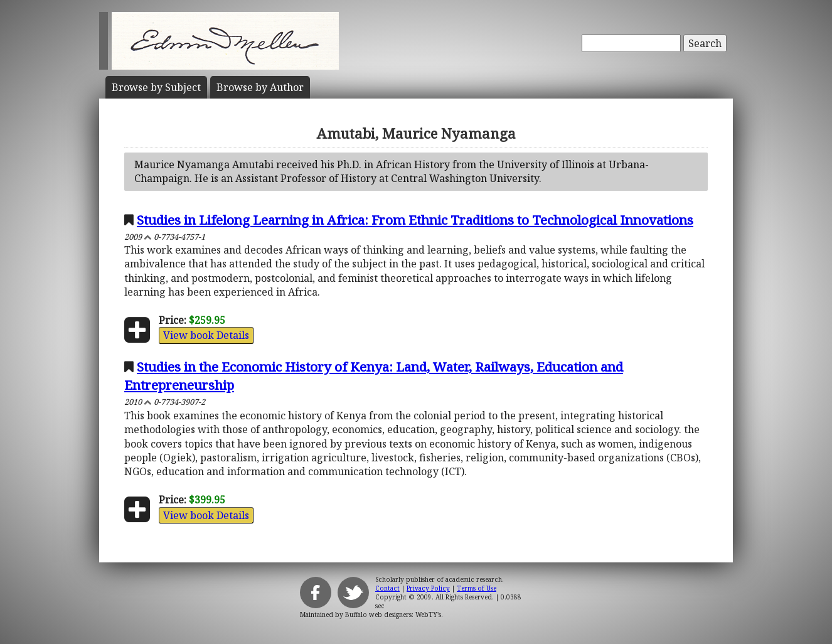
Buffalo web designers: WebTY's (393, 614)
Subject (156, 87)
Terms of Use (477, 588)
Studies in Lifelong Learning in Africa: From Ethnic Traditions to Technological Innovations (415, 220)
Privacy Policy (428, 588)
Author (260, 87)
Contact (387, 588)
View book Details (206, 335)
